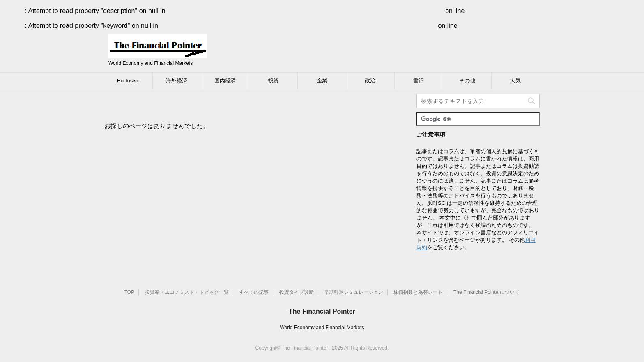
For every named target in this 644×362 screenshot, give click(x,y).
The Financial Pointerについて (486, 292)
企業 (322, 81)
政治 (370, 81)
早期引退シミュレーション (354, 292)
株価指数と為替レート (418, 292)
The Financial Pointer (322, 311)
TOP (129, 292)
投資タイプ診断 (297, 292)
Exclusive (128, 81)
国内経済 (225, 81)
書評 (419, 81)
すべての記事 (254, 292)
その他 (467, 81)
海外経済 (177, 81)
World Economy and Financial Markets (322, 328)
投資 (274, 81)
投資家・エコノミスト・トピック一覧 (187, 292)
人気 (515, 81)
